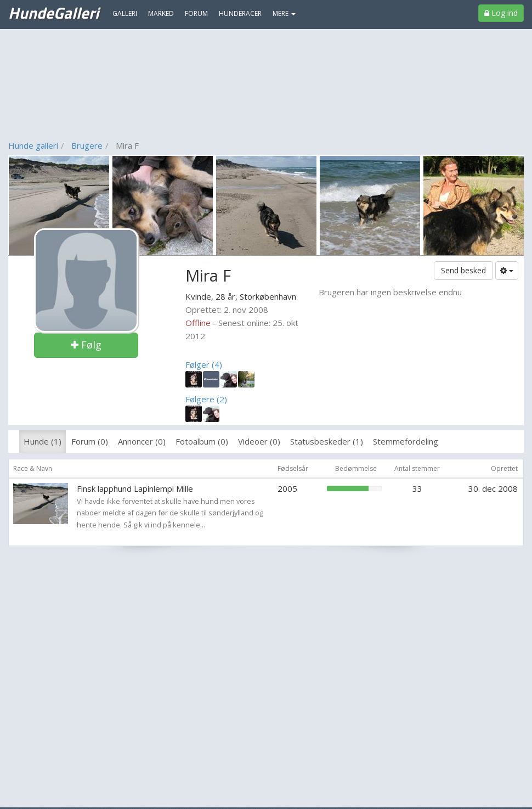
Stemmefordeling (406, 441)
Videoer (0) (259, 441)
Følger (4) (204, 364)
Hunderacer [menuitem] (240, 13)
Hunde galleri (33, 145)
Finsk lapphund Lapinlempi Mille (135, 488)
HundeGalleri (53, 13)
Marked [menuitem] (161, 13)
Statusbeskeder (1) (327, 441)
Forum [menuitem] (196, 13)
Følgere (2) (206, 399)
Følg (86, 345)
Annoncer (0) (142, 441)
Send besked (463, 270)
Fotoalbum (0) (202, 441)
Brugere (87, 145)
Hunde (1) (43, 441)
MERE (284, 13)
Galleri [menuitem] (125, 13)
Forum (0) (90, 441)
